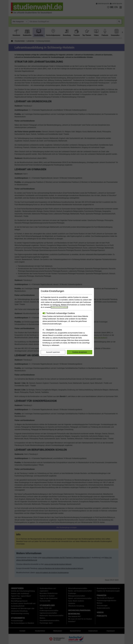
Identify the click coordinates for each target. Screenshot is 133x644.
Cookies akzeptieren (80, 352)
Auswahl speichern (53, 352)
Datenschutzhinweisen (59, 307)
